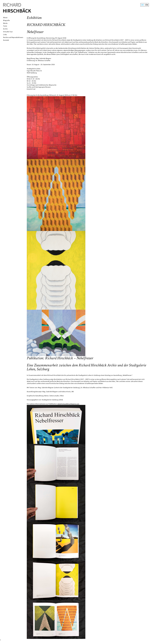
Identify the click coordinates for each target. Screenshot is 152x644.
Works (5, 23)
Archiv (5, 29)
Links (5, 34)
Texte (5, 26)
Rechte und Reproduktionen (13, 37)
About (5, 17)
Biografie (6, 20)
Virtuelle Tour (8, 32)
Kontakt (6, 40)
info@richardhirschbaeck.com (68, 404)
